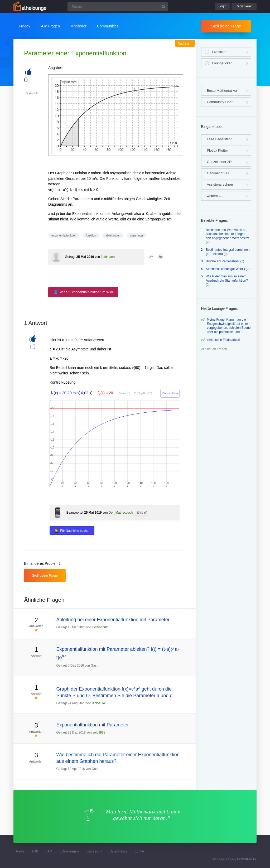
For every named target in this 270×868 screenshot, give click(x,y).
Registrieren (244, 6)
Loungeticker (222, 63)
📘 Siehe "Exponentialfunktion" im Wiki (83, 292)
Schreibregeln (69, 851)
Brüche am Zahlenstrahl (222, 261)
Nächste (185, 44)
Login (222, 6)
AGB (35, 851)
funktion (91, 235)
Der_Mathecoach (121, 513)
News (20, 851)
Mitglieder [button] (78, 26)
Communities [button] (108, 26)
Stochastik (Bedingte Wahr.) (225, 269)
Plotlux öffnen (170, 393)
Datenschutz (119, 851)
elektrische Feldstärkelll (223, 340)
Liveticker (219, 52)
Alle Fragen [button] (51, 26)
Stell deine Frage (226, 26)
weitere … (214, 196)
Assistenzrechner (220, 184)
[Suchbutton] (163, 7)
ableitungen (113, 235)
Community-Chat (220, 102)
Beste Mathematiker (222, 91)
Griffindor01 (100, 627)
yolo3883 (99, 732)
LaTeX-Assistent (219, 139)
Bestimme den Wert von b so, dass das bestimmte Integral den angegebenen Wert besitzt (227, 234)
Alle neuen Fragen (214, 349)
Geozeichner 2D (219, 162)
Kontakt (140, 851)
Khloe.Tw (99, 703)
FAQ (49, 851)
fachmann (108, 257)
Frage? (25, 26)
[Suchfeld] (118, 7)
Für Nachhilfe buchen (75, 531)
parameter (137, 235)
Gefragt (70, 257)
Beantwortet (75, 513)
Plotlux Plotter (217, 150)
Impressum (94, 851)
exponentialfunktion (64, 235)
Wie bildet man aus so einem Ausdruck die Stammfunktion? (227, 278)
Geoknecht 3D (218, 173)
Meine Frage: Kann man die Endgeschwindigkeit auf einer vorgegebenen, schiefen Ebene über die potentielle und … (229, 326)
